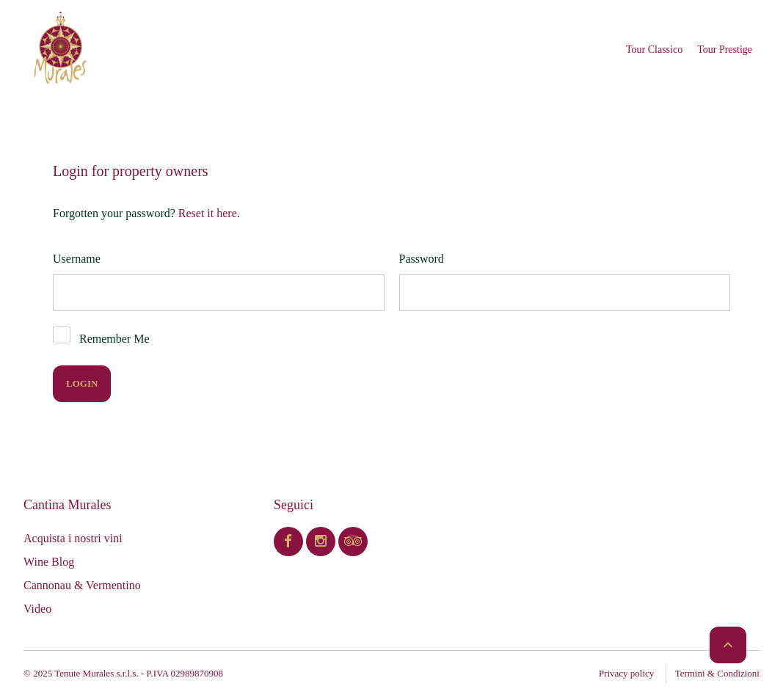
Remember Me (114, 339)
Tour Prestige (725, 50)
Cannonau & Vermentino (82, 585)
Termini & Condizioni (717, 673)
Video (37, 609)
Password (422, 259)
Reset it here (208, 213)
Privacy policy (626, 673)
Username (77, 259)
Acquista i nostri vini (73, 538)
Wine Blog (49, 562)
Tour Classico (654, 50)
